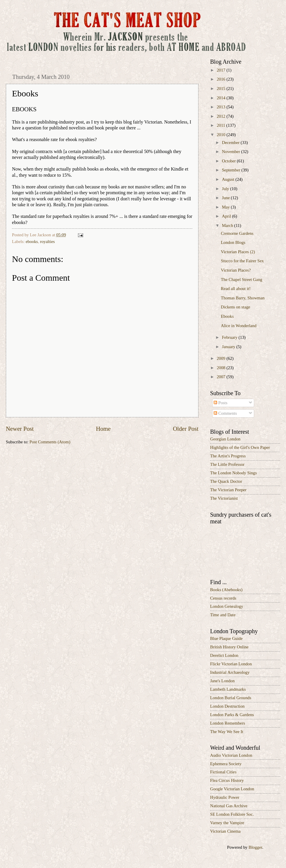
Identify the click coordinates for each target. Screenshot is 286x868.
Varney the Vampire (227, 823)
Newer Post (20, 429)
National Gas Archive (229, 806)
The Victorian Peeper (228, 490)
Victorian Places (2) (238, 252)
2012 (222, 116)
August (229, 179)
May (226, 207)
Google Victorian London (232, 789)
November (231, 152)
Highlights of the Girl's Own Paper (240, 447)
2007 (222, 377)
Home (103, 429)
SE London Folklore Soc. (232, 814)
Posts (220, 403)
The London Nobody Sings (233, 473)
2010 (222, 135)
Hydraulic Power (225, 797)
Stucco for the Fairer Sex (242, 261)
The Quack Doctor (226, 481)
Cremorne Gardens (237, 233)
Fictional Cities (223, 772)
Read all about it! (236, 289)
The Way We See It (227, 732)
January (229, 347)
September (232, 170)
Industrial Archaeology (230, 672)
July (226, 189)
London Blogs (233, 242)
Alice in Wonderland (239, 326)
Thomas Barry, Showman (243, 298)
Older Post (186, 429)
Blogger (256, 847)
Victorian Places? (236, 270)
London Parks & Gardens (232, 715)
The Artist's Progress (228, 456)
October (229, 161)
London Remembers (228, 723)
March (228, 225)
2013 (222, 107)
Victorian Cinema (225, 831)
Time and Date (223, 615)
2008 (222, 368)
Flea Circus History (227, 780)
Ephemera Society (226, 764)
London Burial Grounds (231, 698)
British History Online (229, 647)
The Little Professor (227, 464)
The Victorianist (224, 498)
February (230, 337)
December (231, 143)
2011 (222, 125)
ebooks (32, 242)
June (226, 198)
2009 (222, 358)
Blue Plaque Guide (226, 638)
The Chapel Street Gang (242, 280)
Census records (223, 598)
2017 (222, 70)
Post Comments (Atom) (50, 442)
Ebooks (227, 316)
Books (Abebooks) (226, 590)
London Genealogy (227, 606)
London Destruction (227, 706)
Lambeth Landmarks (228, 689)
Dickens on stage (236, 307)
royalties (47, 242)
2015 (222, 88)
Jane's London (222, 681)
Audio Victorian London (231, 755)
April (227, 216)
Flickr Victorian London (231, 664)
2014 (222, 98)
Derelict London (224, 655)
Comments (225, 413)
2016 (222, 79)
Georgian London (225, 439)
